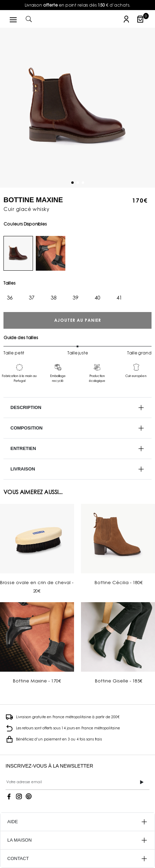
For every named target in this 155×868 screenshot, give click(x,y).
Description (26, 407)
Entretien (23, 448)
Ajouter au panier (78, 320)
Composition (26, 428)
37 (32, 297)
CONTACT (18, 858)
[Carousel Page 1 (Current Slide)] (72, 182)
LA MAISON (19, 840)
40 (97, 297)
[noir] (51, 253)
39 (75, 297)
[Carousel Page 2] (78, 182)
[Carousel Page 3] (83, 182)
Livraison (23, 469)
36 (10, 297)
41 (119, 297)
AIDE (13, 822)
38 (54, 297)
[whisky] (18, 253)
